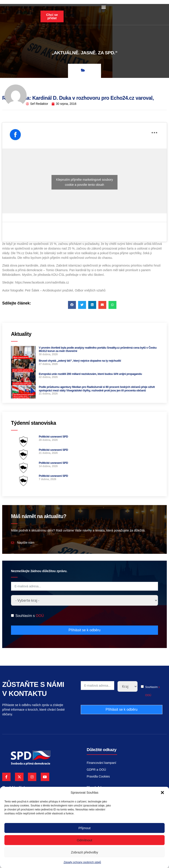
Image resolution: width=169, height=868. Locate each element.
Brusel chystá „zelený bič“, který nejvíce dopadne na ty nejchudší (80, 362)
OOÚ (40, 617)
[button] (162, 793)
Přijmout (84, 828)
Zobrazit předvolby (84, 852)
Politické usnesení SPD (53, 438)
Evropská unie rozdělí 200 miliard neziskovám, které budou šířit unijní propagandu (90, 375)
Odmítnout (84, 840)
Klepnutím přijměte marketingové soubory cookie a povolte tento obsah (84, 183)
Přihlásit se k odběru (85, 631)
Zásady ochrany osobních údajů (82, 862)
